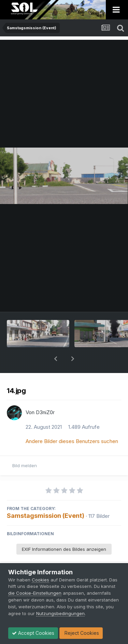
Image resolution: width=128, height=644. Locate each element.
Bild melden (25, 448)
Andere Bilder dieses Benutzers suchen (72, 423)
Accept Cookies (33, 633)
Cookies (40, 580)
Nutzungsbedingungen (60, 613)
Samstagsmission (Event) (46, 498)
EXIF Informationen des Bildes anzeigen (64, 531)
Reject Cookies (81, 633)
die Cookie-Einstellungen (35, 593)
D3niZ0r (45, 395)
